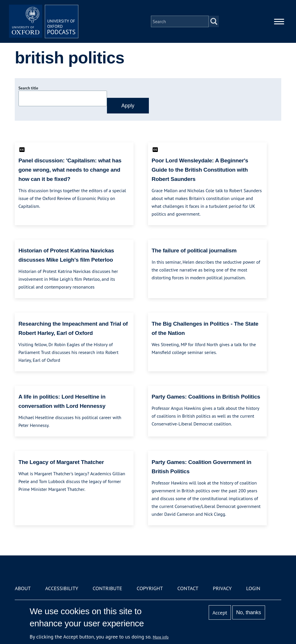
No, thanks (249, 612)
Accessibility (62, 588)
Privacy (222, 588)
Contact (188, 588)
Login (253, 588)
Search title (28, 88)
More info (161, 637)
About (23, 588)
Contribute (108, 588)
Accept (220, 613)
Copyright (150, 588)
